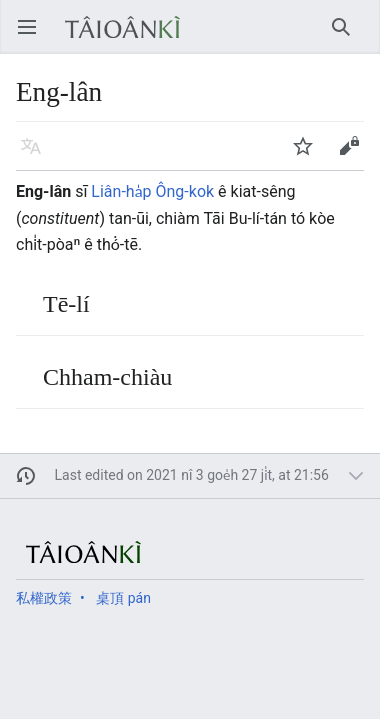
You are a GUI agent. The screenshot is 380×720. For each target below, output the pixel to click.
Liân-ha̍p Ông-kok (152, 191)
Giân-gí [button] (37, 155)
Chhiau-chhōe (347, 36)
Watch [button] (309, 155)
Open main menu (33, 36)
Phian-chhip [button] (355, 155)
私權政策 (44, 598)
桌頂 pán (123, 598)
